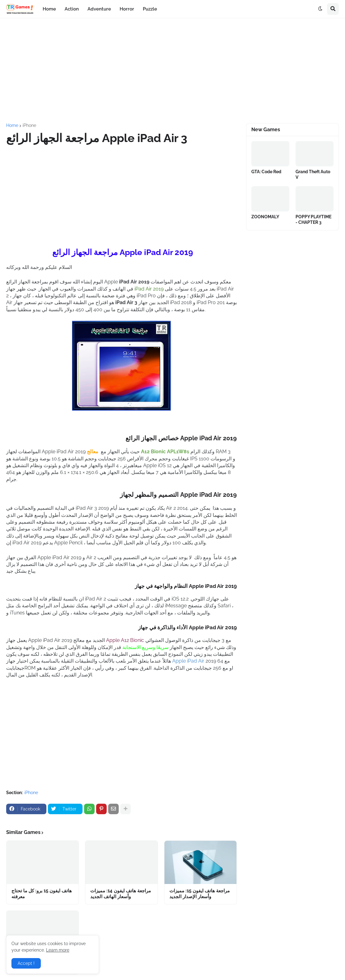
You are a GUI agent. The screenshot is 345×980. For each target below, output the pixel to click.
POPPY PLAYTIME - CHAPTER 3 (313, 220)
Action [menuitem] (72, 9)
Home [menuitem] (49, 9)
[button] (320, 9)
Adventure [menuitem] (99, 9)
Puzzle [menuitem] (150, 9)
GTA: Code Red (266, 172)
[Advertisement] (172, 71)
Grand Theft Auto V (313, 174)
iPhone (29, 125)
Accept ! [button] (26, 963)
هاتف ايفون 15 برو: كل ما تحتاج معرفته (42, 894)
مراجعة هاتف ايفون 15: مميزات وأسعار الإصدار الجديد (200, 894)
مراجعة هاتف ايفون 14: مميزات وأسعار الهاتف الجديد (121, 894)
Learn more (58, 950)
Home (12, 125)
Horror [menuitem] (127, 9)
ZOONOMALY (265, 217)
